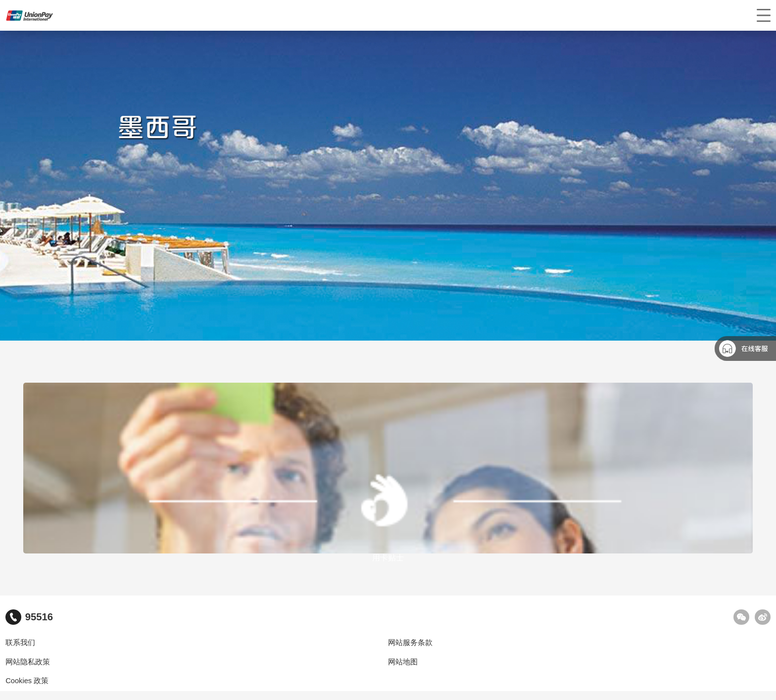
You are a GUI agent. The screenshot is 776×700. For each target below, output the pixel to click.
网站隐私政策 (28, 662)
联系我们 (20, 643)
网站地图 (403, 662)
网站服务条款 (410, 643)
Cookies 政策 (27, 681)
